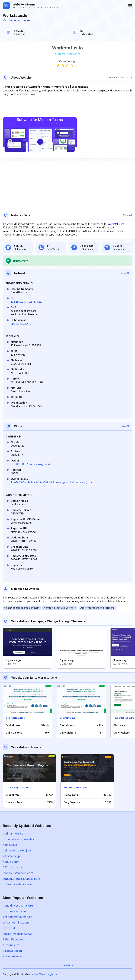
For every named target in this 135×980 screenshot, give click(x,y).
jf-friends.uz (11, 945)
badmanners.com (14, 833)
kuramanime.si (12, 956)
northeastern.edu (14, 911)
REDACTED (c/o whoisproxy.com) (30, 464)
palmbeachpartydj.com (18, 850)
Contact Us (68, 966)
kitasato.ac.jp (11, 856)
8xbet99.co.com (14, 939)
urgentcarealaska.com (18, 884)
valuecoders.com (75, 787)
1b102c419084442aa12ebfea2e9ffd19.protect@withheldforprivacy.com (52, 482)
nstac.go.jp (10, 845)
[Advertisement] (67, 107)
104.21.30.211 (18, 302)
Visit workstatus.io (16, 20)
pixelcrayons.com (18, 787)
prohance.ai (68, 718)
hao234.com (11, 862)
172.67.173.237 (35, 302)
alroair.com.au (12, 951)
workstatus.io (116, 224)
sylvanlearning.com (16, 922)
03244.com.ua (12, 867)
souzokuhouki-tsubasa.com (21, 879)
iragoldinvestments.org (18, 905)
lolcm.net (9, 928)
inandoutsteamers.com (18, 873)
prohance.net (15, 718)
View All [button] (128, 215)
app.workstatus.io (21, 324)
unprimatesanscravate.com (21, 839)
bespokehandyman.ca (17, 917)
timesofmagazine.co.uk (18, 934)
